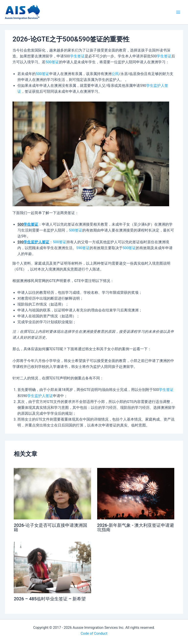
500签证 (52, 62)
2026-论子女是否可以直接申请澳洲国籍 (50, 527)
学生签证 (77, 56)
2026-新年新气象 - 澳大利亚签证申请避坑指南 (136, 527)
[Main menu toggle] (178, 12)
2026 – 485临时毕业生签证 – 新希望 (50, 599)
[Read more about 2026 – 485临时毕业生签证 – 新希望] (52, 567)
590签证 (83, 248)
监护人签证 (40, 242)
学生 (150, 86)
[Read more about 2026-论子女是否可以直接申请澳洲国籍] (52, 493)
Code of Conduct (94, 633)
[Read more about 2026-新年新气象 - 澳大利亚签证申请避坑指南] (136, 493)
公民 (115, 74)
